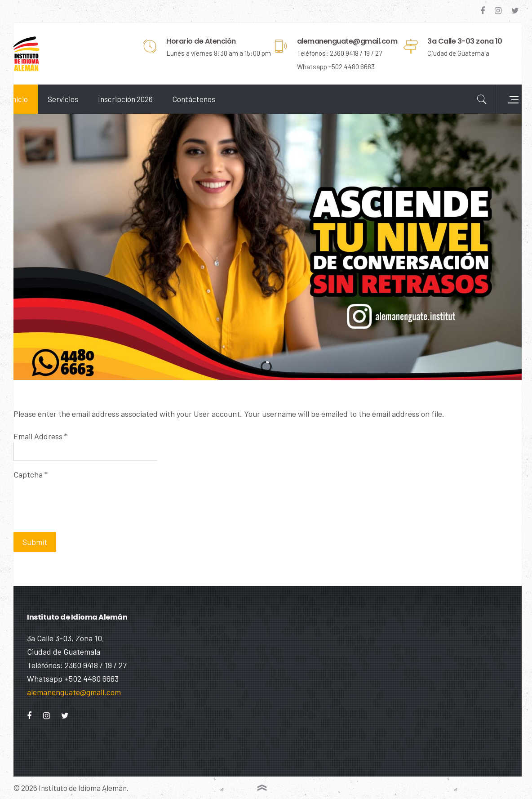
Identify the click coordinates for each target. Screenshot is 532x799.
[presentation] (95, 487)
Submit (48, 530)
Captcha (44, 463)
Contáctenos (207, 99)
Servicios (76, 99)
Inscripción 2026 (139, 99)
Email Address (54, 424)
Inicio (32, 99)
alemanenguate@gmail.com (74, 692)
